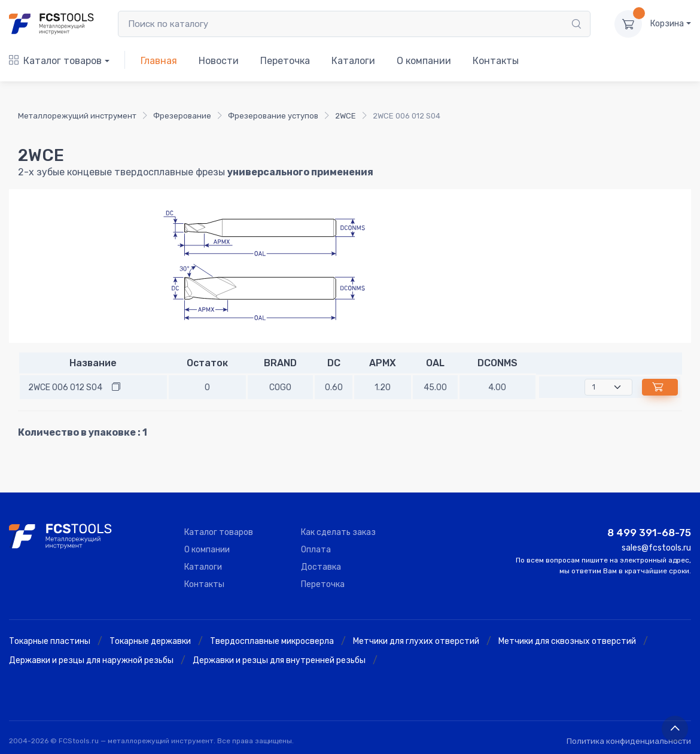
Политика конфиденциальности (629, 741)
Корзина (667, 24)
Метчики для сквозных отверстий (567, 641)
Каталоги (353, 61)
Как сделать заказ (338, 532)
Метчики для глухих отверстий (416, 641)
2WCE (346, 116)
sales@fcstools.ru (656, 548)
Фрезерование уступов (273, 116)
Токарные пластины (50, 641)
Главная (159, 61)
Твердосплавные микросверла (272, 641)
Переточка (285, 61)
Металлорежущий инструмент (77, 116)
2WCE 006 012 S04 (65, 387)
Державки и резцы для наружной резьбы (91, 660)
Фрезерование (182, 116)
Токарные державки (150, 641)
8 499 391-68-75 (649, 533)
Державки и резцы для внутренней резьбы (279, 660)
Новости (219, 61)
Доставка (321, 567)
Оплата (316, 550)
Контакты (496, 61)
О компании (424, 61)
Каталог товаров (55, 61)
